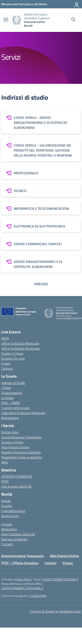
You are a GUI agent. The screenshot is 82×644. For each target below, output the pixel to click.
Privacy (68, 563)
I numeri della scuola (15, 408)
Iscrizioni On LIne (13, 358)
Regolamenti (10, 418)
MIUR (5, 338)
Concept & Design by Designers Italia (55, 611)
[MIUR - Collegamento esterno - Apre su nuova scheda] (24, 4)
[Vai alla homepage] (17, 20)
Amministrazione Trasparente (21, 437)
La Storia (7, 398)
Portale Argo (10, 432)
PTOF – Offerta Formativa (20, 563)
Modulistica (9, 529)
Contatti (7, 544)
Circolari (7, 506)
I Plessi (6, 388)
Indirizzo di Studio (13, 383)
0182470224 (23, 579)
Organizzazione (12, 393)
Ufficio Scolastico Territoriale (20, 348)
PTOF (5, 481)
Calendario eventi (13, 511)
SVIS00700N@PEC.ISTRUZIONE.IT (22, 588)
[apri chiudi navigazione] (6, 20)
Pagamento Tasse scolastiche (22, 457)
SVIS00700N (38, 596)
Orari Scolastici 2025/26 (18, 534)
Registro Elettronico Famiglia (21, 452)
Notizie (6, 501)
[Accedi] (77, 4)
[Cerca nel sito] (73, 20)
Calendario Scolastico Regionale (23, 413)
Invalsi (6, 363)
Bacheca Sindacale (14, 539)
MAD (5, 462)
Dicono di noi (10, 516)
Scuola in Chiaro (12, 353)
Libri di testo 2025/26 (16, 486)
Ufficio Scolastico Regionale (20, 343)
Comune (7, 368)
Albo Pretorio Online (15, 447)
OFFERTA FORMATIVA (17, 476)
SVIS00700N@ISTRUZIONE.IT (60, 579)
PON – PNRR (11, 403)
